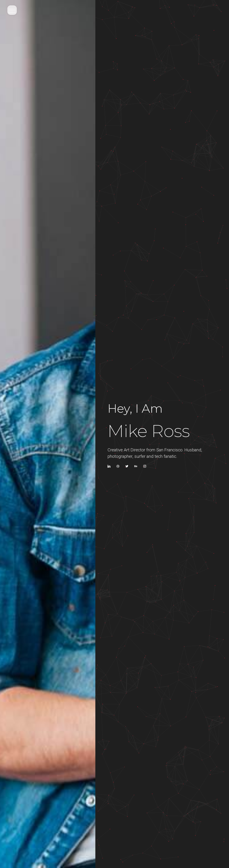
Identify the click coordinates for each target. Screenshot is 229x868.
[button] (11, 10)
